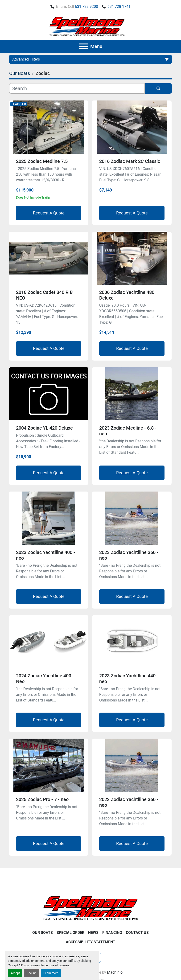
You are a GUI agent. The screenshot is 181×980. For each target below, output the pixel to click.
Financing (112, 933)
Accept (15, 973)
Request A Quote (49, 213)
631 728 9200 (86, 7)
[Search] (77, 88)
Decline (31, 973)
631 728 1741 (119, 7)
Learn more (51, 973)
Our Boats (43, 933)
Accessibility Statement (90, 942)
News (93, 933)
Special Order (70, 933)
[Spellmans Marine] (90, 908)
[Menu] (84, 46)
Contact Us (137, 933)
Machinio (115, 972)
